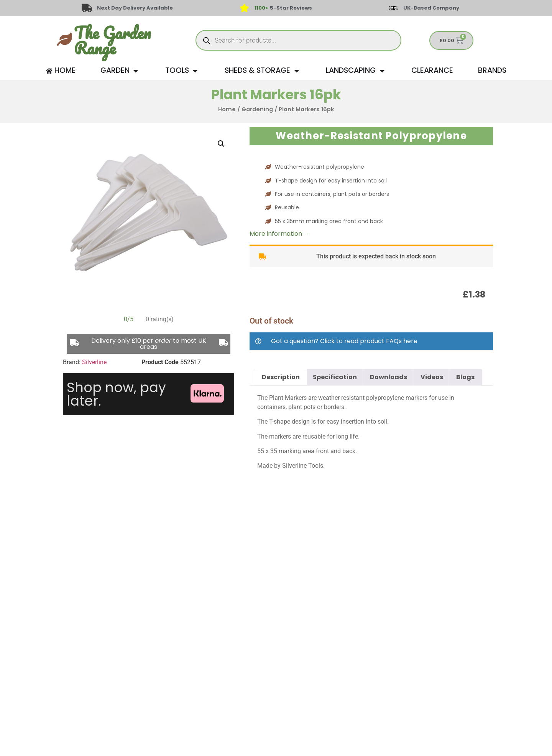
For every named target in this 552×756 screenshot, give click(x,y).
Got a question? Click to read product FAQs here (344, 341)
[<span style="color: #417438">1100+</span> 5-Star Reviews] (244, 8)
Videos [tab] (432, 377)
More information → (280, 234)
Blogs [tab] (465, 377)
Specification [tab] (335, 377)
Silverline (94, 362)
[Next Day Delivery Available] (87, 8)
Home (227, 109)
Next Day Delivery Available (135, 8)
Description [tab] (281, 377)
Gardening (257, 109)
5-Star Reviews (283, 8)
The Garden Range (112, 40)
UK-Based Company (431, 8)
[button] (221, 144)
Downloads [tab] (389, 377)
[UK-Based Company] (393, 8)
